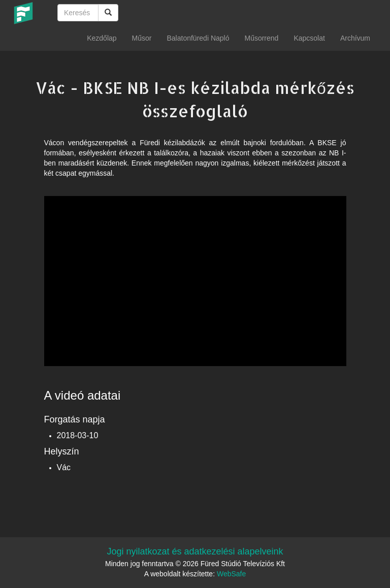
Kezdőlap (102, 38)
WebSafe (231, 574)
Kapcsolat (309, 38)
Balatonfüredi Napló (198, 38)
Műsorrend (261, 38)
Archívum (355, 38)
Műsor (142, 38)
